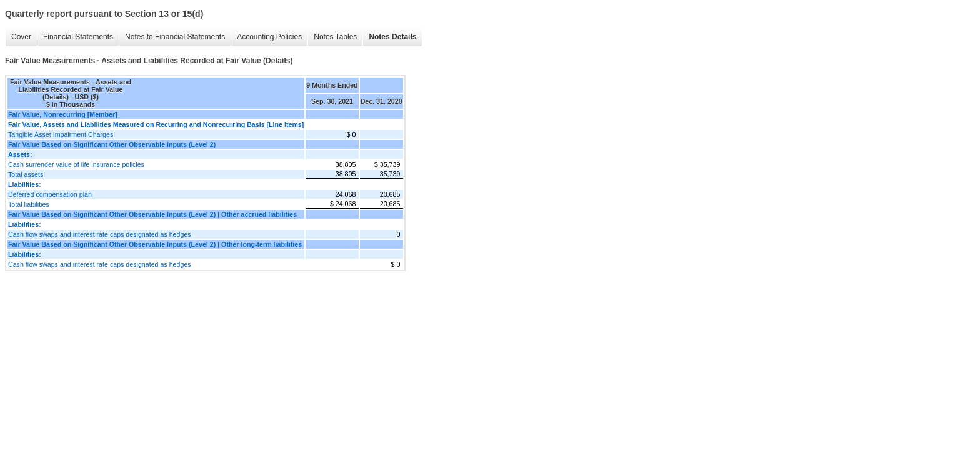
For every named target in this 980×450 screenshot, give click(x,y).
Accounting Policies (269, 37)
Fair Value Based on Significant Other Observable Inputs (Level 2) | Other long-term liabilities (155, 244)
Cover (21, 37)
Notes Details (392, 37)
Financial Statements (78, 37)
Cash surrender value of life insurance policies (76, 164)
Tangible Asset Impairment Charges (61, 134)
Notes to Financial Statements (175, 37)
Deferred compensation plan (50, 194)
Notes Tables (335, 37)
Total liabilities (29, 204)
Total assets (26, 174)
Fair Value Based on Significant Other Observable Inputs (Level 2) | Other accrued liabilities (152, 214)
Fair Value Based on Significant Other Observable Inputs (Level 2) (112, 144)
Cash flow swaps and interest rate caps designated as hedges (100, 234)
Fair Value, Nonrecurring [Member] (63, 114)
